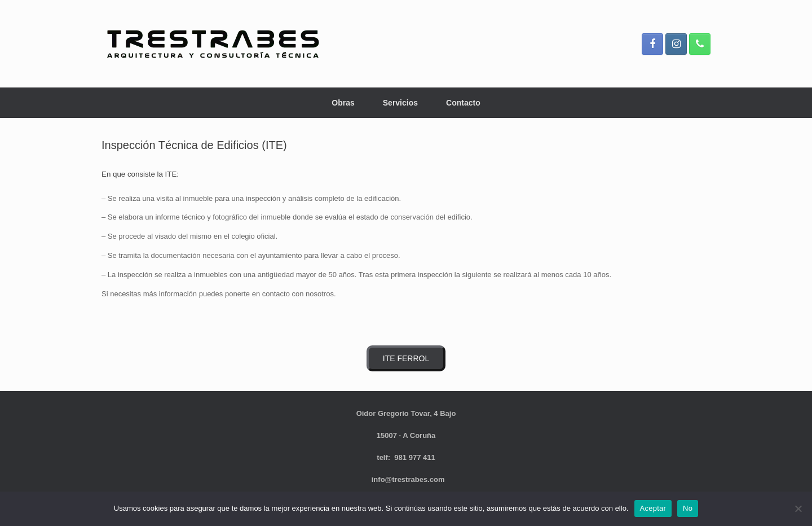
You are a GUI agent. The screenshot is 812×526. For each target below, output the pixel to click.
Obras (343, 103)
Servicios (400, 103)
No (688, 508)
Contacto (463, 103)
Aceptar (653, 508)
